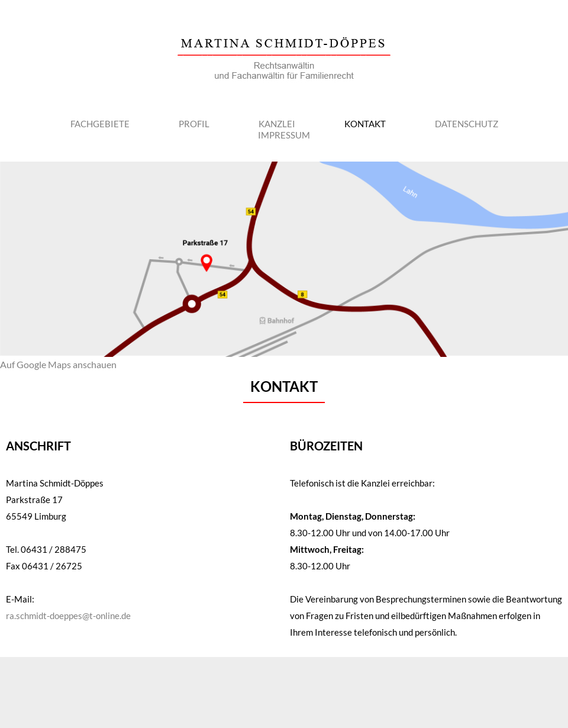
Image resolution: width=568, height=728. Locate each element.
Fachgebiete (100, 124)
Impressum (284, 135)
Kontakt (365, 124)
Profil (194, 124)
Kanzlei (277, 124)
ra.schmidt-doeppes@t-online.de (68, 616)
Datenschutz (467, 124)
